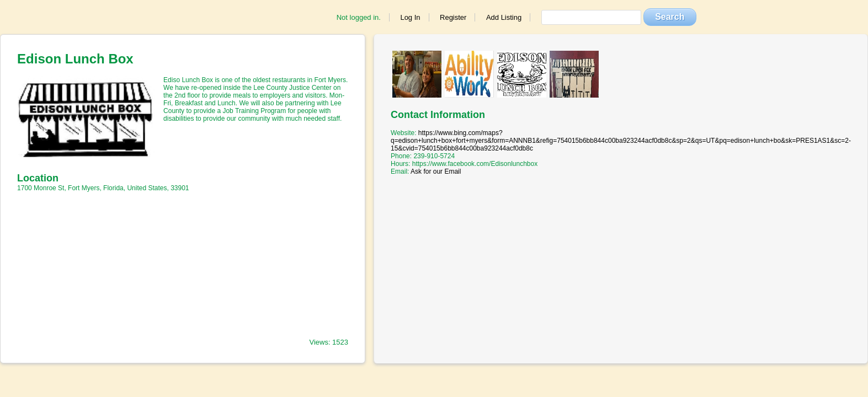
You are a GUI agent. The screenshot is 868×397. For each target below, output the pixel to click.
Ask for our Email (436, 171)
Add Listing (504, 17)
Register (453, 17)
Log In (410, 17)
